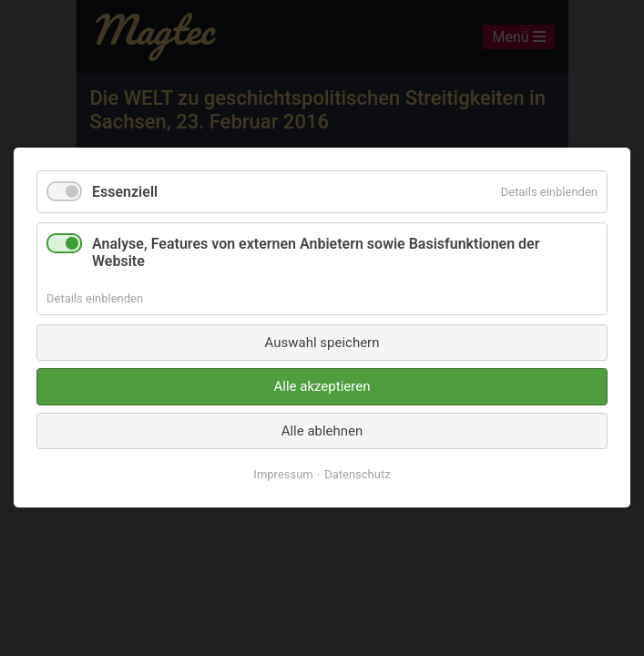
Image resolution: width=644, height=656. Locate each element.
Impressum (283, 475)
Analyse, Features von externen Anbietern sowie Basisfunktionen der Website (316, 253)
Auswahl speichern (322, 343)
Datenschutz (357, 475)
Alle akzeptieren (322, 387)
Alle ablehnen (322, 431)
